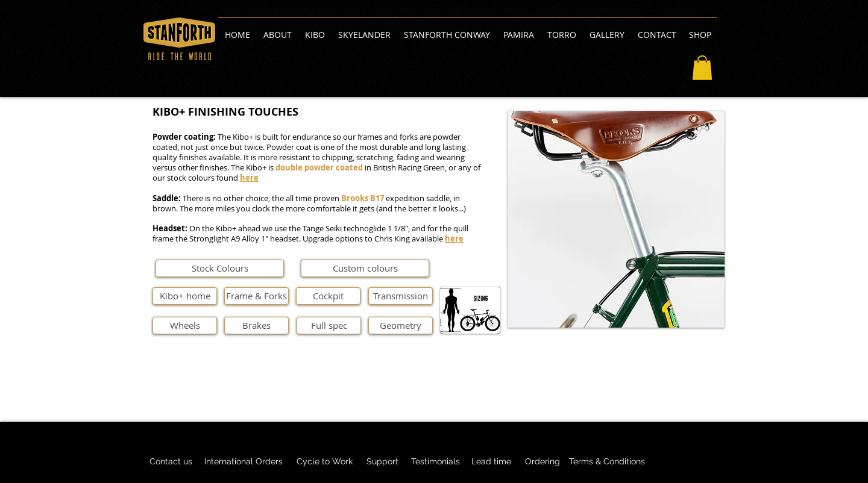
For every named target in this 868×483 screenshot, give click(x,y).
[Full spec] (329, 326)
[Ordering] (542, 462)
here (249, 178)
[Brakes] (256, 326)
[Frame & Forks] (256, 296)
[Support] (382, 462)
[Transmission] (401, 296)
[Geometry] (401, 326)
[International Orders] (244, 462)
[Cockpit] (328, 296)
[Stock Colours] (220, 268)
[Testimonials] (435, 462)
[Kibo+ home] (185, 296)
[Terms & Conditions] (607, 462)
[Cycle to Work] (324, 462)
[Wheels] (185, 326)
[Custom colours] (365, 268)
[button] (702, 68)
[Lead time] (491, 462)
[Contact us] (171, 462)
